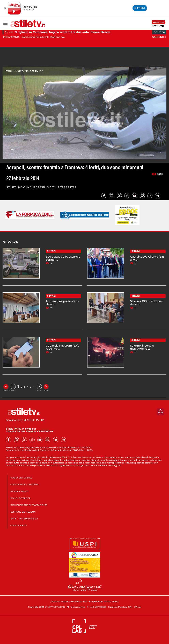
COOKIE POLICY (19, 525)
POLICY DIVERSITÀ (20, 498)
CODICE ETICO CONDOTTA (25, 485)
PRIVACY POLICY (20, 491)
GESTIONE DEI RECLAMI (23, 512)
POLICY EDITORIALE (21, 478)
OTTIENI (140, 8)
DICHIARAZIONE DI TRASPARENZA (29, 505)
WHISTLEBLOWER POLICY (24, 519)
